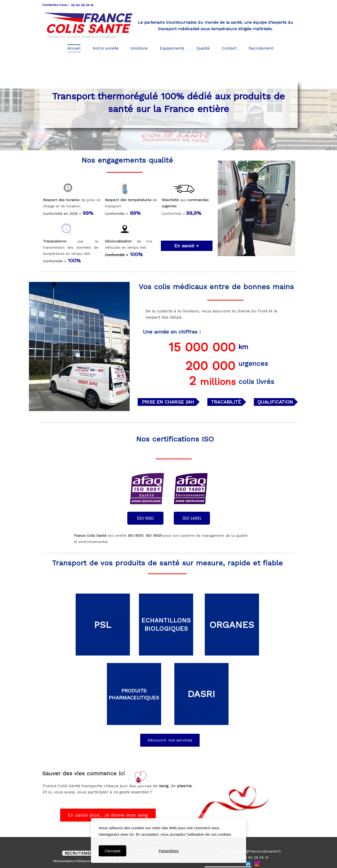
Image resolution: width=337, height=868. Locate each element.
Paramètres (169, 851)
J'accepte (112, 851)
